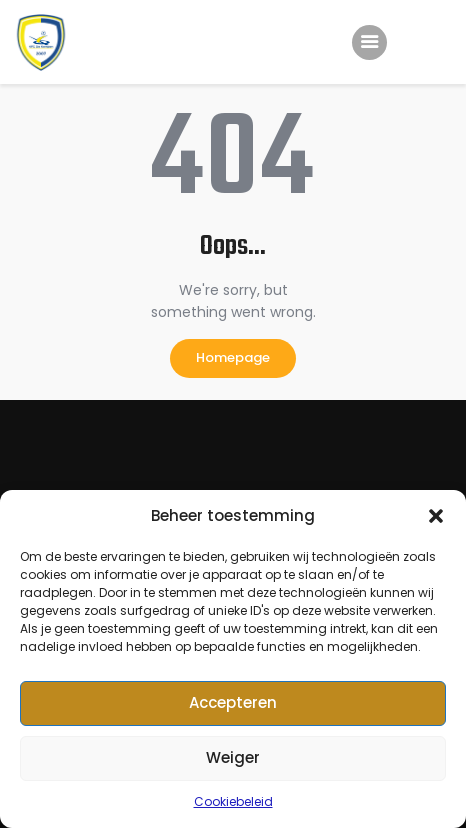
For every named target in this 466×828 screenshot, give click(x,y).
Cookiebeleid (233, 801)
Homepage (233, 357)
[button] (436, 516)
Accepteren (233, 702)
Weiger (233, 757)
